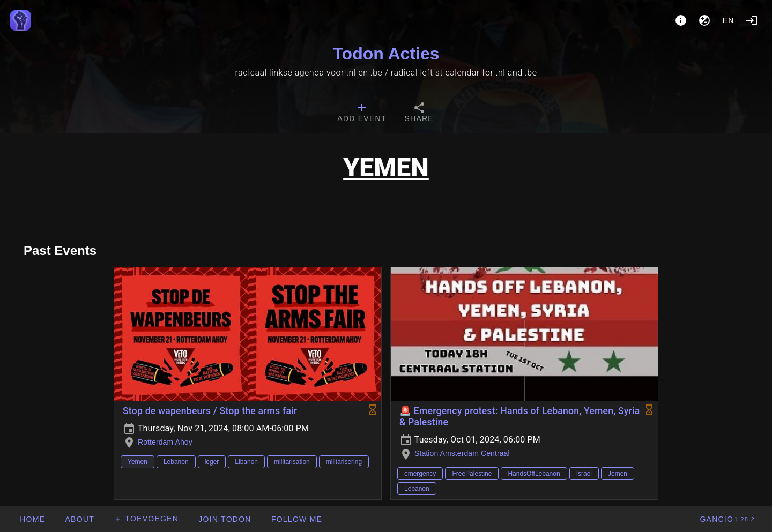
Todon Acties (386, 54)
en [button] (729, 20)
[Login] (752, 20)
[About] (681, 20)
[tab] (362, 114)
